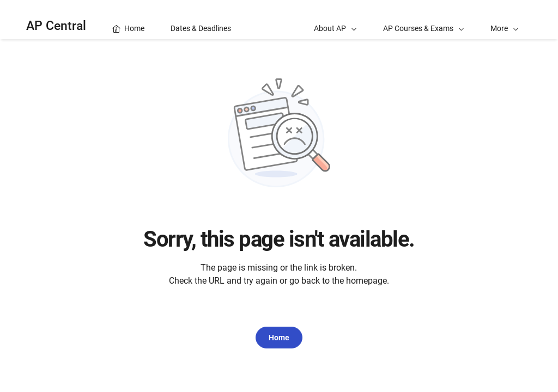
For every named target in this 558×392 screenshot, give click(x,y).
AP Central (56, 26)
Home (279, 338)
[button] (505, 20)
